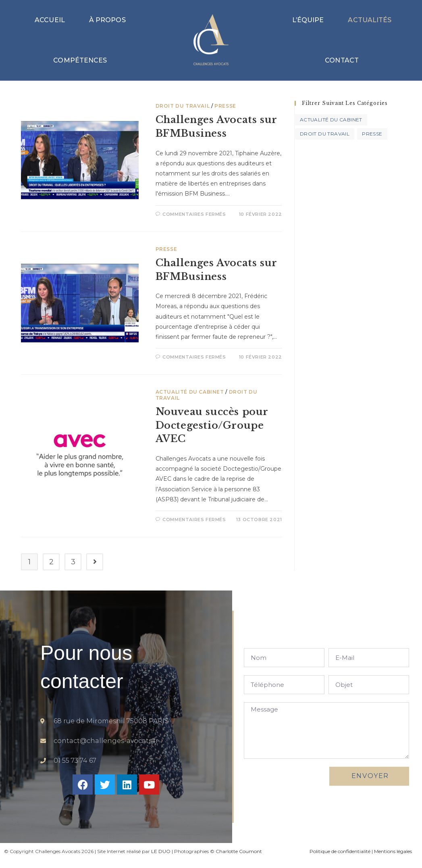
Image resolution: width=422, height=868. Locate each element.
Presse (225, 106)
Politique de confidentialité (340, 851)
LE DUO (161, 851)
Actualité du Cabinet (190, 392)
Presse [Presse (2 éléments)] (372, 134)
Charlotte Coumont (239, 851)
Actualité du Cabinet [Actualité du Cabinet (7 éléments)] (331, 120)
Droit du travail (183, 106)
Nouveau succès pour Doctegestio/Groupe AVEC (212, 425)
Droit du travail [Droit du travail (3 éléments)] (325, 134)
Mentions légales (393, 851)
